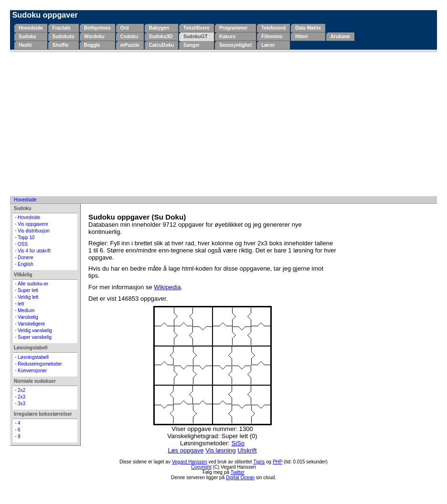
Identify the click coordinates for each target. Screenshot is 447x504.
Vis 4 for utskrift (34, 251)
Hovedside (31, 28)
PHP (277, 462)
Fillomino (272, 37)
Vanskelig (28, 317)
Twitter (238, 472)
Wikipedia (167, 287)
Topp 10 (26, 237)
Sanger (192, 45)
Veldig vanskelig (35, 331)
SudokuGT (196, 37)
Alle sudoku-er (33, 284)
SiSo (238, 443)
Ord (125, 28)
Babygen (159, 28)
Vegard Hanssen (190, 462)
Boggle (92, 45)
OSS (23, 244)
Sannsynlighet (235, 45)
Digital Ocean (240, 478)
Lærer (268, 45)
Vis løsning (220, 450)
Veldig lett (28, 297)
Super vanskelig (35, 337)
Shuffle (61, 45)
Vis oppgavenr (33, 224)
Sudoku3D (161, 37)
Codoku (129, 37)
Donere (26, 257)
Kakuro (227, 37)
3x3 (21, 404)
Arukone (340, 37)
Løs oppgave (186, 450)
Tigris (259, 462)
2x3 (21, 397)
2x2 (21, 390)
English (26, 264)
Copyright (201, 467)
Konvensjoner (32, 371)
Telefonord (273, 28)
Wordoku (94, 37)
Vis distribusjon (34, 231)
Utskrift (247, 450)
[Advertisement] (223, 124)
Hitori (301, 37)
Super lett (28, 290)
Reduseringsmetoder (40, 364)
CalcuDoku (161, 45)
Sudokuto (64, 37)
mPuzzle (130, 45)
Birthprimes (97, 28)
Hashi (25, 45)
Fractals (62, 28)
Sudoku (27, 37)
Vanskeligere (31, 324)
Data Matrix (308, 28)
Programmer (233, 28)
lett (21, 304)
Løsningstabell (33, 357)
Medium (26, 310)
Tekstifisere (197, 28)
